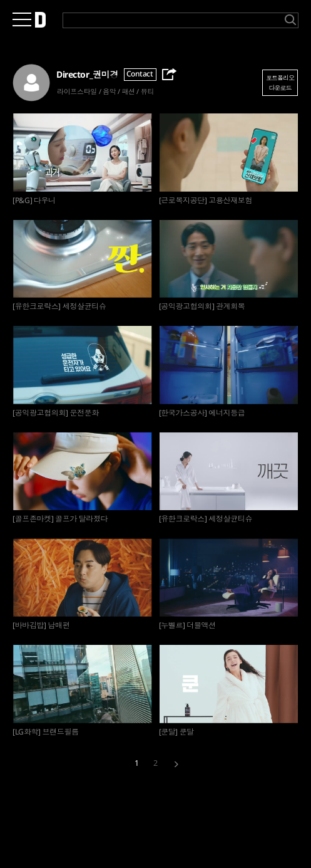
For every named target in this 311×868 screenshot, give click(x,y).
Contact (140, 74)
